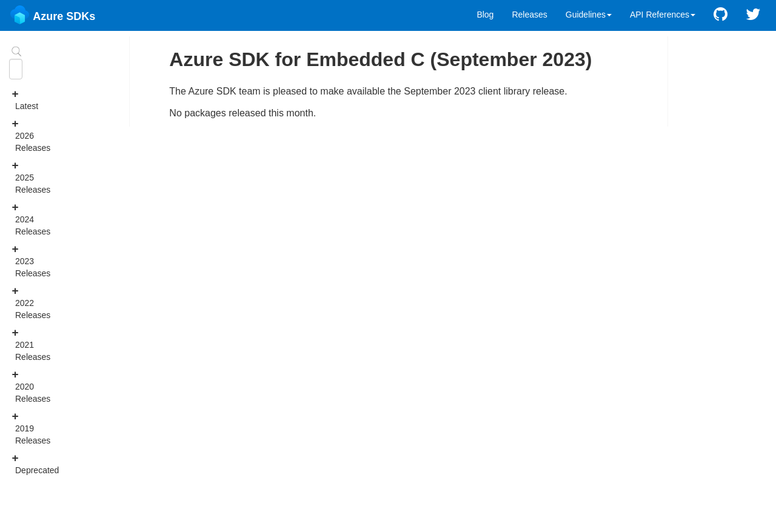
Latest (18, 99)
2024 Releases (18, 219)
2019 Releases (18, 428)
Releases (529, 15)
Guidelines (589, 15)
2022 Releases (18, 302)
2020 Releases (18, 386)
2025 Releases (18, 177)
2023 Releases (18, 261)
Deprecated (18, 464)
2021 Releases (18, 344)
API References (663, 15)
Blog (485, 15)
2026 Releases (18, 135)
